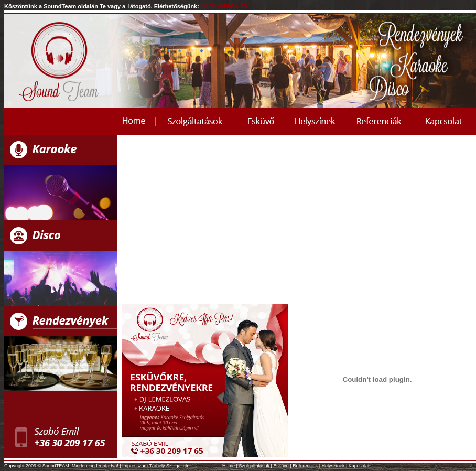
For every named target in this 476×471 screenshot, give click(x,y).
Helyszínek (333, 466)
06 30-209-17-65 (224, 6)
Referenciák (305, 466)
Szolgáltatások (254, 466)
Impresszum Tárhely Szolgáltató (156, 466)
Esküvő (281, 466)
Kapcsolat (359, 466)
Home (229, 466)
